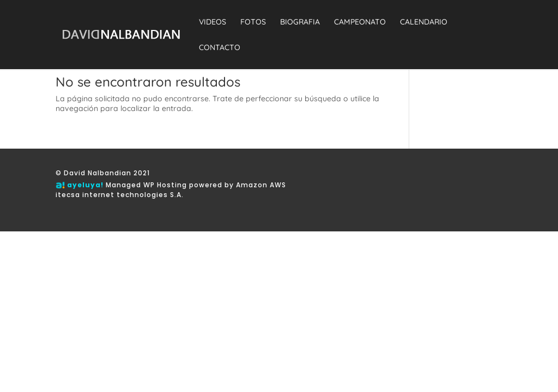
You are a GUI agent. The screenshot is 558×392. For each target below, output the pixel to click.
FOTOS (253, 22)
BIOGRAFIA (300, 22)
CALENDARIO (424, 22)
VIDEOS (213, 22)
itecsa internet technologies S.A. (120, 195)
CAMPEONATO (360, 22)
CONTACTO (220, 48)
